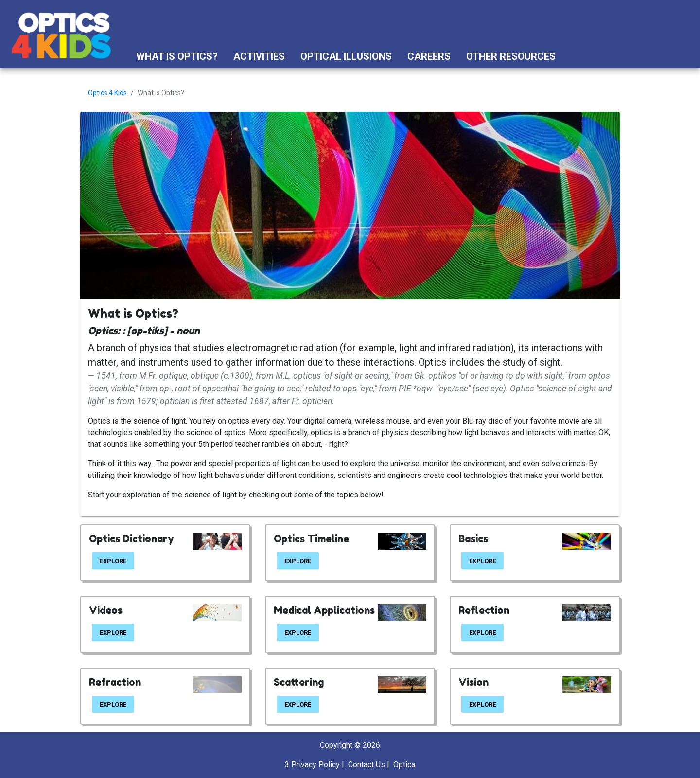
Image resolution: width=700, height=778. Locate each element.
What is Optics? (177, 56)
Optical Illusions (346, 56)
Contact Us (367, 765)
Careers (429, 56)
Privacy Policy (315, 765)
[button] (572, 56)
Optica (404, 765)
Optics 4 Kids (107, 93)
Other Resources (511, 56)
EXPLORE (113, 561)
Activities (259, 56)
